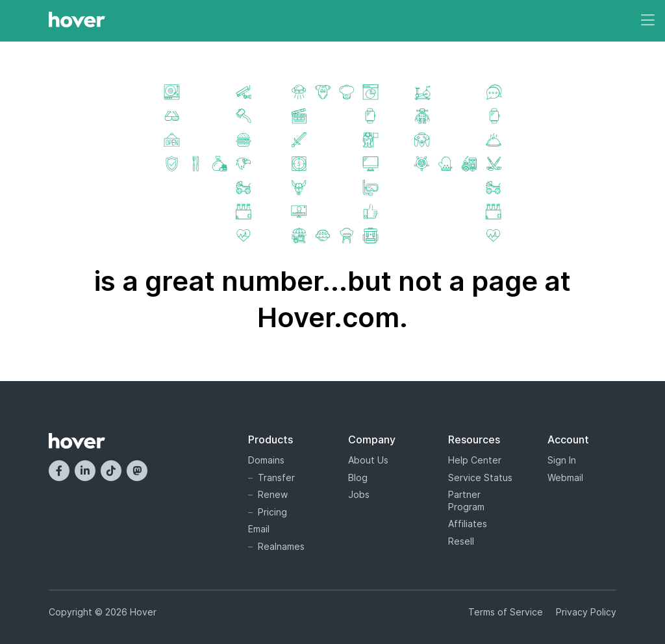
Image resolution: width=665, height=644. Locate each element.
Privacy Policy (586, 612)
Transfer (276, 477)
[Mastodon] (137, 471)
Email (259, 529)
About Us (368, 460)
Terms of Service (506, 612)
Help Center (475, 460)
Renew (273, 494)
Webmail (565, 477)
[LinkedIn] (85, 471)
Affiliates (468, 524)
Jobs (359, 494)
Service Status (480, 477)
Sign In (562, 460)
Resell (461, 541)
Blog (358, 477)
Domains (266, 460)
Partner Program (466, 501)
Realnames (281, 546)
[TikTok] (111, 471)
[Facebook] (59, 471)
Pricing (272, 512)
